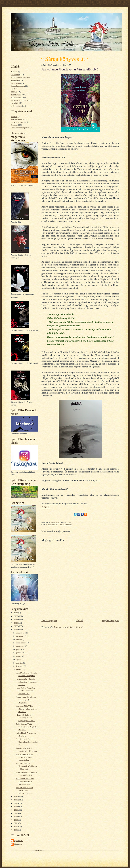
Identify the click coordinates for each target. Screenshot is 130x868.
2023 (16, 623)
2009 (16, 830)
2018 (16, 803)
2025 (16, 616)
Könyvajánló (16, 94)
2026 (16, 613)
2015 (16, 813)
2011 (16, 823)
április (19, 659)
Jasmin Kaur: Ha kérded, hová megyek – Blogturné (26, 700)
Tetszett (14, 125)
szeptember (21, 643)
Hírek (13, 89)
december (20, 633)
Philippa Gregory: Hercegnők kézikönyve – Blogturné (26, 766)
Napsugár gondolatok (19, 100)
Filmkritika (15, 83)
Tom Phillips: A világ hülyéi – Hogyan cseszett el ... (24, 757)
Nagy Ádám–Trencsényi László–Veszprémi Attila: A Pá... (26, 691)
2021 (16, 629)
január (19, 669)
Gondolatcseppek (18, 86)
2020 (16, 796)
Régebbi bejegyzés (110, 620)
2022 (16, 626)
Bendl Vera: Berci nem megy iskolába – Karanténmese (25, 781)
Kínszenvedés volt (18, 119)
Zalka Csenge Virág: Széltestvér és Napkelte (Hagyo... (27, 727)
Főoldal (79, 620)
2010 (16, 827)
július (19, 649)
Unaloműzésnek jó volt (20, 128)
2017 (16, 806)
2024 (16, 619)
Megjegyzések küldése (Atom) (69, 627)
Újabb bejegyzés (49, 620)
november (21, 636)
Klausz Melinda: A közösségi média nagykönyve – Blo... (25, 718)
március (20, 663)
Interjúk (14, 92)
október (20, 639)
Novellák (14, 103)
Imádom (14, 116)
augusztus (21, 646)
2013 (16, 820)
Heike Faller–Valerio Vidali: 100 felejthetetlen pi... (24, 790)
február (19, 666)
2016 (16, 810)
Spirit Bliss (19, 840)
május (19, 656)
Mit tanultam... (17, 97)
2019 (16, 800)
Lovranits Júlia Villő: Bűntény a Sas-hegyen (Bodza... (26, 709)
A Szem (14, 72)
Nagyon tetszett (17, 122)
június (19, 653)
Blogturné (15, 75)
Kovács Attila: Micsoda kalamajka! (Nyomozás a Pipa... (27, 682)
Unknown (18, 844)
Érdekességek (16, 106)
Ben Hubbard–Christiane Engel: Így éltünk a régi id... (27, 742)
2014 (16, 816)
